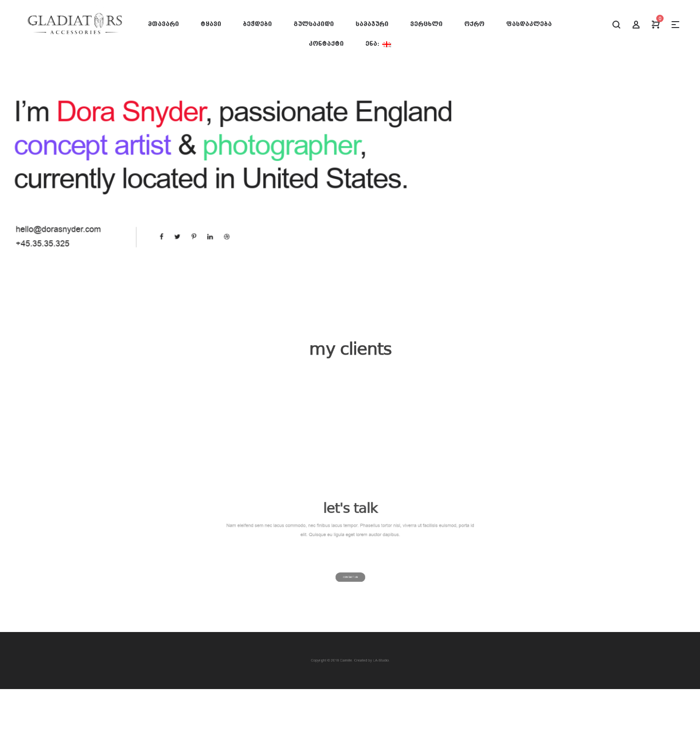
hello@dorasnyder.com (70, 227)
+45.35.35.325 (56, 240)
